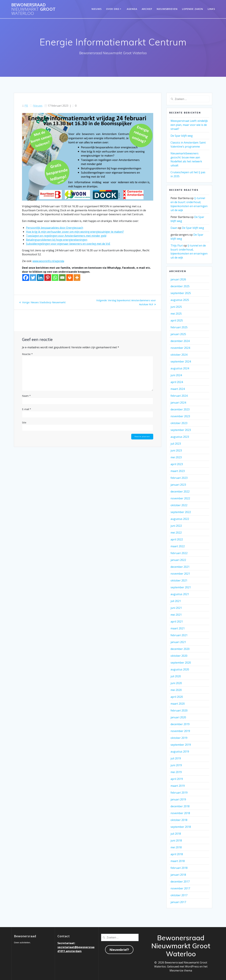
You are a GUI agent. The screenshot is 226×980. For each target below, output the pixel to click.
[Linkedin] (40, 278)
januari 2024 (178, 403)
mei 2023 (176, 457)
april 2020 (177, 697)
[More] (77, 278)
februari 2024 (179, 396)
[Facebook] (26, 278)
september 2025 (181, 293)
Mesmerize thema (181, 970)
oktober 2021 (179, 580)
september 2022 (181, 512)
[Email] (62, 278)
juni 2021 (176, 608)
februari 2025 (179, 327)
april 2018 (177, 854)
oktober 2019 (179, 738)
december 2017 (180, 882)
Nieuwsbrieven (167, 9)
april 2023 (177, 464)
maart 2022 (178, 546)
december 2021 (180, 567)
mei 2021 (176, 615)
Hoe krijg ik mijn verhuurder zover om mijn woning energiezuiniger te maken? (75, 232)
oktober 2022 (179, 505)
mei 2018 (176, 847)
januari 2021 (178, 642)
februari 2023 (179, 478)
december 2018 (180, 806)
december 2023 (180, 409)
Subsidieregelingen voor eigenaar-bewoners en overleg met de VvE (68, 244)
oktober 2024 (179, 355)
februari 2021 (179, 635)
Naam (26, 396)
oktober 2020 (179, 656)
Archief (147, 9)
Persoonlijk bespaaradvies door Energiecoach (55, 228)
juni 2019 (176, 765)
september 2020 (181, 663)
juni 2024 (176, 375)
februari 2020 (179, 710)
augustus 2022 (180, 519)
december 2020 (180, 649)
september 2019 (181, 745)
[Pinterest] (48, 278)
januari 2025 (178, 334)
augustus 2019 (180, 752)
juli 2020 (176, 676)
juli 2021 (176, 601)
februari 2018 (179, 868)
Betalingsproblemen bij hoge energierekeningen (57, 240)
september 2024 (181, 361)
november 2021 (180, 574)
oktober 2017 (179, 895)
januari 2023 (178, 485)
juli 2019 (176, 758)
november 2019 (180, 731)
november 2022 (180, 498)
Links (211, 9)
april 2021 (177, 622)
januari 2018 (178, 875)
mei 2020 (176, 690)
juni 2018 (176, 840)
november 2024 (180, 348)
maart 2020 (178, 704)
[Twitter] (33, 278)
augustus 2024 (180, 368)
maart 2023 (178, 471)
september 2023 (181, 430)
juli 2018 (176, 834)
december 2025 (180, 286)
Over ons (113, 9)
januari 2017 (178, 902)
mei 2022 (176, 533)
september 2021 (181, 587)
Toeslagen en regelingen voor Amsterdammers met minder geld (66, 236)
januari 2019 (178, 799)
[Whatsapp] (55, 278)
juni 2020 (176, 683)
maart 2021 (178, 628)
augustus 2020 (180, 669)
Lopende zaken (193, 9)
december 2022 (180, 492)
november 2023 (180, 416)
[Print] (70, 278)
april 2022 (177, 539)
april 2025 (177, 320)
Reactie (27, 354)
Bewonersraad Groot (33, 9)
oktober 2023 (179, 423)
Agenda (132, 9)
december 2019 (180, 724)
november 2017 (180, 888)
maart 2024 (178, 389)
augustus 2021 (180, 594)
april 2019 (177, 779)
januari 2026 (178, 279)
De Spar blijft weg (182, 136)
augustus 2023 (180, 437)
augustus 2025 (180, 300)
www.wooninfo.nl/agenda (48, 261)
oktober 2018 (179, 820)
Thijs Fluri (177, 246)
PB (26, 106)
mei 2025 (176, 314)
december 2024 (180, 341)
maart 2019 (178, 786)
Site (24, 422)
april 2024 (177, 382)
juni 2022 (176, 526)
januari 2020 (178, 717)
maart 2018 (178, 861)
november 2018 (180, 813)
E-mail (26, 409)
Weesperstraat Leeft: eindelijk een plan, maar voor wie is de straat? (189, 125)
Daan (174, 228)
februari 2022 (179, 553)
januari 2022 (178, 560)
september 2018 (181, 827)
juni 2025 (176, 307)
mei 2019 (176, 772)
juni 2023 (176, 450)
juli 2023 (176, 444)
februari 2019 (179, 793)
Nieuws (97, 9)
